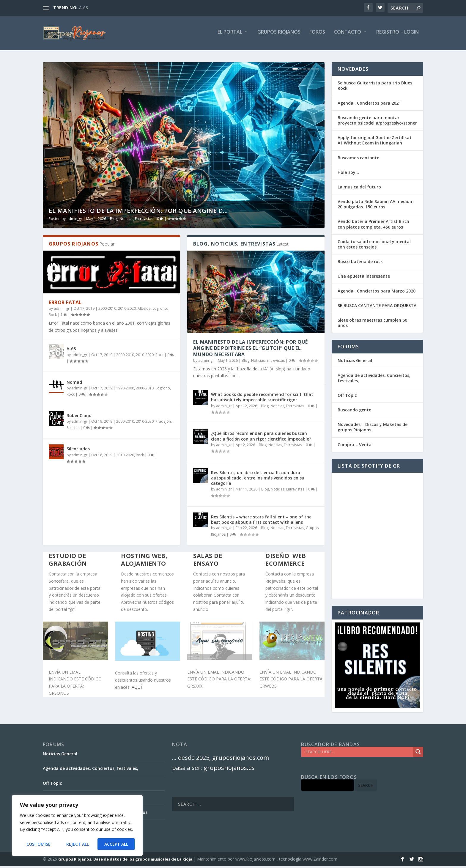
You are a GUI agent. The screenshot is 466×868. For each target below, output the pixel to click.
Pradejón (163, 423)
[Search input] (359, 754)
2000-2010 (107, 311)
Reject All (77, 844)
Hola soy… (348, 175)
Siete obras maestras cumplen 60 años (372, 325)
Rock (53, 317)
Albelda (144, 311)
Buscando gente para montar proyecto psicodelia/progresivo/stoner (377, 123)
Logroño (160, 311)
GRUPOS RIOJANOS (279, 35)
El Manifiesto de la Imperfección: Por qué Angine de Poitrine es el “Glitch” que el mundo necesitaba (251, 350)
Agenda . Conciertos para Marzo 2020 (377, 293)
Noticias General (355, 363)
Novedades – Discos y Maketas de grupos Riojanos (373, 429)
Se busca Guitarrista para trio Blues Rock (375, 88)
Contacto (348, 35)
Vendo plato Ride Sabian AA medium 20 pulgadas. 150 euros (376, 206)
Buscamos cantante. (359, 160)
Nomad (74, 385)
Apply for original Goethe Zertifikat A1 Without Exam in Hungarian (375, 143)
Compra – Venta (355, 447)
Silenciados (78, 451)
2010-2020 (127, 311)
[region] (77, 826)
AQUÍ (137, 689)
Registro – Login (397, 35)
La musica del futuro (359, 189)
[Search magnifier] (418, 754)
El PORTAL (230, 35)
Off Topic (347, 398)
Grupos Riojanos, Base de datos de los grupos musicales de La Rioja (125, 861)
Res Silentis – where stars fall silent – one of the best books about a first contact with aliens (261, 522)
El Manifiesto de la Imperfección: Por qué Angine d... (138, 213)
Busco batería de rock (360, 264)
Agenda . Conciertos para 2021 (369, 105)
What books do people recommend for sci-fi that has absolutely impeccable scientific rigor (262, 399)
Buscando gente (354, 412)
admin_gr (74, 221)
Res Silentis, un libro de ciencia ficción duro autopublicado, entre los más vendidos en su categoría (258, 480)
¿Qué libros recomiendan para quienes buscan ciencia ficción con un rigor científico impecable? (261, 438)
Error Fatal (65, 305)
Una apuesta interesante (364, 278)
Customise (38, 844)
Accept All (116, 844)
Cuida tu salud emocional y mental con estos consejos (374, 247)
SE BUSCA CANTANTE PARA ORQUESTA (377, 308)
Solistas (73, 430)
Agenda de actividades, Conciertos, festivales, (374, 380)
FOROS (317, 35)
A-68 (84, 8)
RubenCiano (79, 418)
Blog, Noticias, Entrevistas (132, 221)
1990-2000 (125, 390)
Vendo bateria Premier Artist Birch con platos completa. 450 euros (373, 226)
